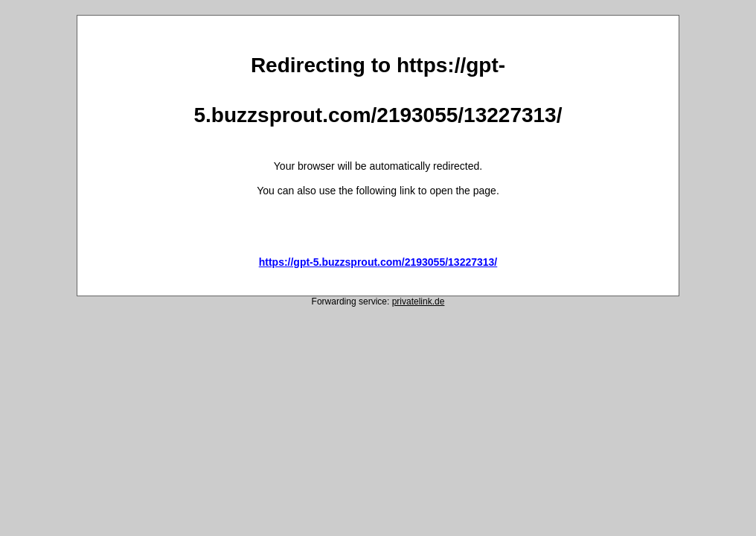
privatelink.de (419, 301)
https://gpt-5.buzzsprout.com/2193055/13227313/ (378, 262)
